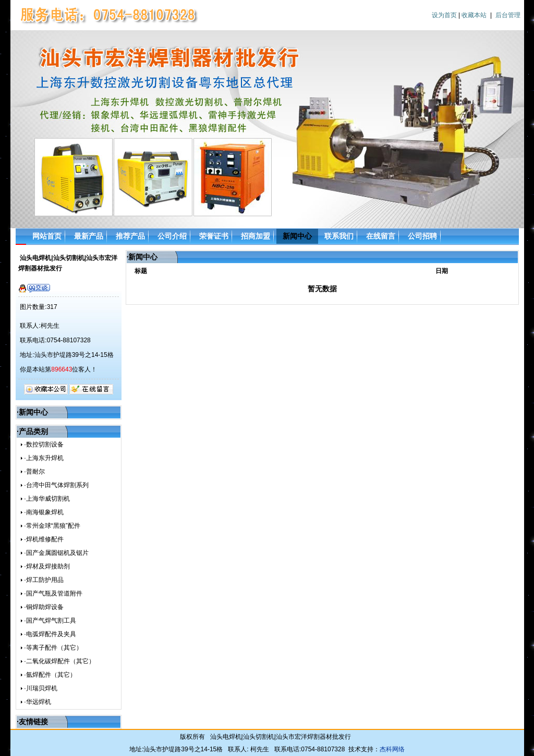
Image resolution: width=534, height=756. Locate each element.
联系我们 (339, 236)
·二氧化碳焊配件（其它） (59, 661)
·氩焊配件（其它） (50, 675)
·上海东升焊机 (44, 458)
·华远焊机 (37, 702)
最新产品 (89, 236)
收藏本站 (474, 15)
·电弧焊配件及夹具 (50, 634)
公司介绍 (172, 236)
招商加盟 (256, 236)
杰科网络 (392, 749)
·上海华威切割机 (47, 499)
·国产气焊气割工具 (50, 621)
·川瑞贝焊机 (40, 688)
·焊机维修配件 (44, 539)
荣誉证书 (214, 236)
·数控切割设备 (44, 444)
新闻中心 (297, 236)
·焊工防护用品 (44, 580)
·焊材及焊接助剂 (47, 566)
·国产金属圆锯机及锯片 (56, 553)
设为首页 (444, 15)
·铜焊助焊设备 (44, 607)
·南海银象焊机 (44, 512)
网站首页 (47, 236)
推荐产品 (130, 236)
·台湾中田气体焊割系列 (56, 485)
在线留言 (381, 236)
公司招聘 (422, 236)
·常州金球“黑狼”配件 (52, 526)
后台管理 (508, 15)
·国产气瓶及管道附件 (53, 593)
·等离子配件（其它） (53, 648)
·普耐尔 (34, 472)
